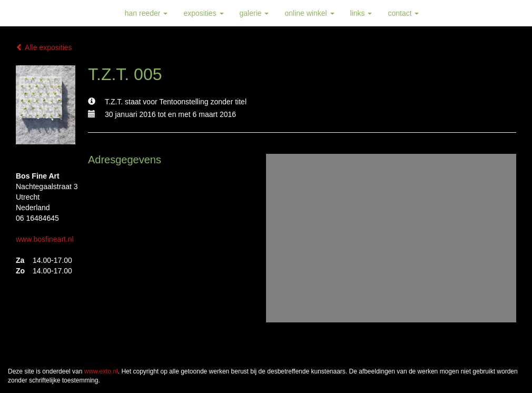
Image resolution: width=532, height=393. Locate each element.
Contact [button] (403, 13)
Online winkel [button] (309, 13)
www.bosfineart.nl (45, 239)
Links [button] (361, 13)
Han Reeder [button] (146, 13)
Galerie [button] (254, 13)
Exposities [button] (203, 13)
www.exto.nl (101, 371)
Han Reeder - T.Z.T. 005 (58, 13)
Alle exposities (44, 47)
